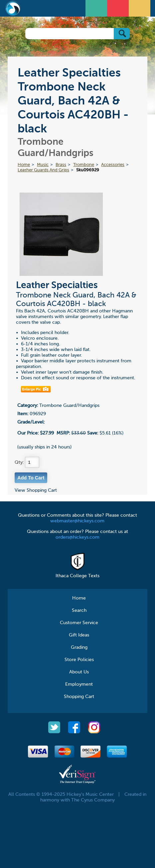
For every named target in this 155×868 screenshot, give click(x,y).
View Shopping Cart (36, 490)
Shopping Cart (79, 697)
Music (43, 165)
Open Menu (97, 7)
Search (79, 610)
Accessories (113, 165)
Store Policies (79, 660)
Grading (79, 647)
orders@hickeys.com (77, 537)
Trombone (84, 165)
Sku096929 (88, 170)
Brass (61, 165)
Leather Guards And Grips (43, 170)
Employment (79, 684)
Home (24, 165)
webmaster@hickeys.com (77, 521)
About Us (79, 672)
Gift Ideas (79, 635)
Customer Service (79, 623)
